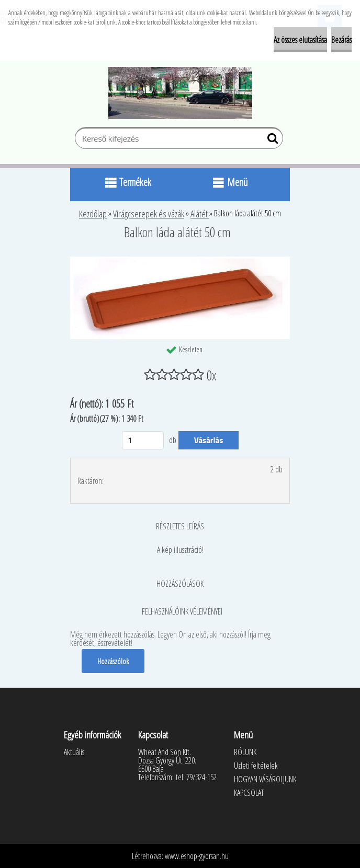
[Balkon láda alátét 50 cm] (180, 261)
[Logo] (180, 93)
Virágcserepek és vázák (149, 214)
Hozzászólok (113, 661)
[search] (271, 141)
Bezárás (341, 40)
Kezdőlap (93, 214)
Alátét (200, 214)
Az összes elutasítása (300, 40)
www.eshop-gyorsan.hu (197, 856)
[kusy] (143, 440)
